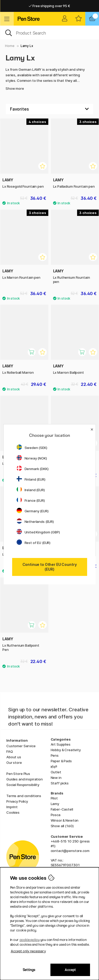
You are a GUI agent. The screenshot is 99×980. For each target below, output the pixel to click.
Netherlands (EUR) (35, 522)
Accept (70, 970)
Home (10, 46)
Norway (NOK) (32, 458)
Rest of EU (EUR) (34, 543)
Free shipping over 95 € (49, 6)
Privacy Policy (17, 801)
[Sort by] (49, 109)
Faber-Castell (62, 809)
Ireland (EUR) (31, 490)
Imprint (12, 807)
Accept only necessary (28, 951)
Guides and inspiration (25, 779)
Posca (56, 815)
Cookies (13, 812)
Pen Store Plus (18, 774)
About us (14, 757)
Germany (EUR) (33, 511)
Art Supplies (61, 744)
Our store (14, 763)
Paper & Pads (61, 761)
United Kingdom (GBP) (38, 532)
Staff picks (60, 783)
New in (56, 778)
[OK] (49, 32)
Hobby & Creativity (66, 750)
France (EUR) (31, 500)
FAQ (10, 751)
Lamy (55, 804)
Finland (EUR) (31, 479)
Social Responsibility (23, 785)
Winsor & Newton (65, 820)
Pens (55, 755)
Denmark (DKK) (33, 469)
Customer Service (21, 746)
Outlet (56, 772)
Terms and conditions (24, 796)
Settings (29, 970)
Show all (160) (62, 826)
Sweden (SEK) (32, 448)
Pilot (54, 798)
